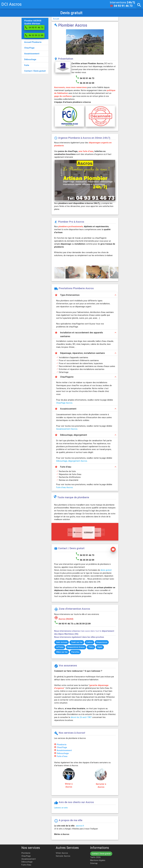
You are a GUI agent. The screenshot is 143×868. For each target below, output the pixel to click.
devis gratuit (106, 570)
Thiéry (91, 647)
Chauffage (62, 747)
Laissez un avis (61, 808)
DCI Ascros (11, 4)
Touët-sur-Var (77, 642)
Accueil (56, 19)
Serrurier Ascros (63, 856)
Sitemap (94, 863)
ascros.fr (80, 826)
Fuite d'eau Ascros (64, 487)
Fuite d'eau (62, 756)
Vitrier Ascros (62, 853)
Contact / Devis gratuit (101, 854)
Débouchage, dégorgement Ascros (72, 461)
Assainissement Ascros (67, 429)
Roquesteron (102, 642)
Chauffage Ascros (64, 403)
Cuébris (89, 642)
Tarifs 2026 (95, 857)
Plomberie (62, 744)
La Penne (60, 647)
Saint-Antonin (62, 642)
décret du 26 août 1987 (81, 717)
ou (82, 624)
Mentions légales (98, 860)
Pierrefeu (75, 652)
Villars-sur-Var (62, 652)
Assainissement (64, 750)
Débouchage (63, 753)
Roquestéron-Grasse (76, 647)
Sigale (100, 647)
